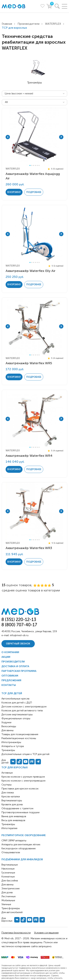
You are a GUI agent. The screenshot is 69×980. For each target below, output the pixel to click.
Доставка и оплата (15, 666)
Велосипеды (9, 726)
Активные (7, 773)
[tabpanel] (34, 137)
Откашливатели (11, 852)
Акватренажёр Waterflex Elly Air (31, 271)
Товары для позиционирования (20, 734)
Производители (29, 24)
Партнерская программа (19, 671)
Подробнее (34, 192)
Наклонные (8, 869)
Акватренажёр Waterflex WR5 (29, 363)
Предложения (11, 680)
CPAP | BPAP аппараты (14, 841)
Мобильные (8, 900)
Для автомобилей (12, 912)
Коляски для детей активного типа (22, 711)
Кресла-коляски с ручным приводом (23, 777)
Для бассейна (10, 881)
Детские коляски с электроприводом (24, 707)
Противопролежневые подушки (20, 812)
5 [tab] (37, 165)
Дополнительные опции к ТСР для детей (25, 754)
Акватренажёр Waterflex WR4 (29, 456)
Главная (7, 24)
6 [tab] (39, 165)
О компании (10, 652)
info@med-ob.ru (19, 635)
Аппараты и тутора (13, 746)
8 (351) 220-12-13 (19, 619)
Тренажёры (8, 824)
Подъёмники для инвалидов (22, 859)
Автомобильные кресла (15, 699)
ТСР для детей (12, 693)
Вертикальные (10, 865)
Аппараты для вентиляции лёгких (21, 844)
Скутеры (6, 785)
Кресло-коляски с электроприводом (23, 781)
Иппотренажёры (11, 742)
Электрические (11, 888)
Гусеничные (8, 873)
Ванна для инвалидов (14, 816)
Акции (6, 657)
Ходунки (6, 722)
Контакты (9, 685)
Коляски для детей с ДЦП (17, 703)
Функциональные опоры (16, 718)
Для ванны (7, 885)
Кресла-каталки (11, 797)
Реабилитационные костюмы (19, 738)
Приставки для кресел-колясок (20, 789)
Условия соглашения (46, 933)
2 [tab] (32, 165)
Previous (8, 137)
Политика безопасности (16, 933)
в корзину (14, 192)
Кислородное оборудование (19, 848)
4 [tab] (35, 165)
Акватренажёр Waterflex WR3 (29, 548)
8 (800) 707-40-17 (19, 625)
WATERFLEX (53, 24)
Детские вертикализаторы (17, 714)
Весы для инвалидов (13, 820)
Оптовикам (10, 676)
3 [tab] (34, 165)
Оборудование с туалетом (17, 808)
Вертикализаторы (12, 800)
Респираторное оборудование (24, 835)
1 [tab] (30, 165)
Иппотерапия (9, 828)
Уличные (6, 904)
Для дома (7, 892)
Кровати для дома (12, 804)
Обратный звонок (18, 644)
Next (61, 137)
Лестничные (9, 896)
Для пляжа (8, 793)
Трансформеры (11, 908)
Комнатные (8, 877)
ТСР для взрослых (15, 768)
